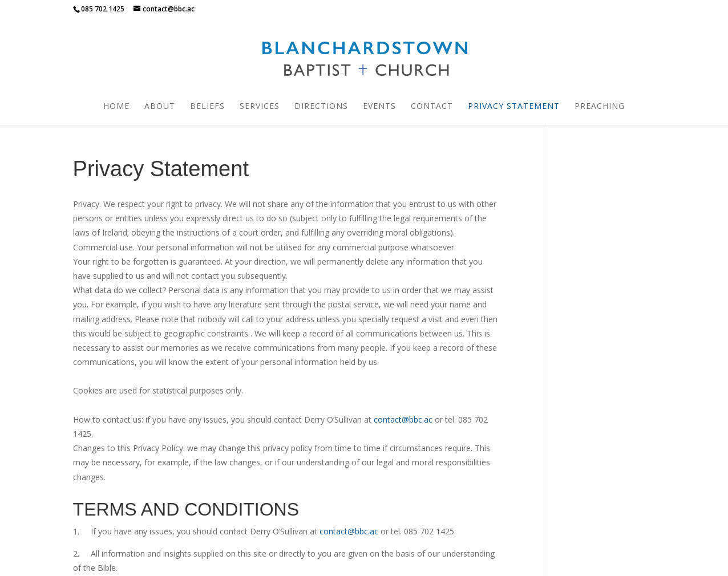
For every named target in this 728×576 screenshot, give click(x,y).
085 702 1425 (103, 9)
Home (116, 107)
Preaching (600, 107)
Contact (432, 107)
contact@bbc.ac (403, 295)
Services (260, 107)
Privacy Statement (514, 107)
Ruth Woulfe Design (455, 560)
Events (379, 107)
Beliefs (207, 107)
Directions (321, 107)
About (160, 107)
